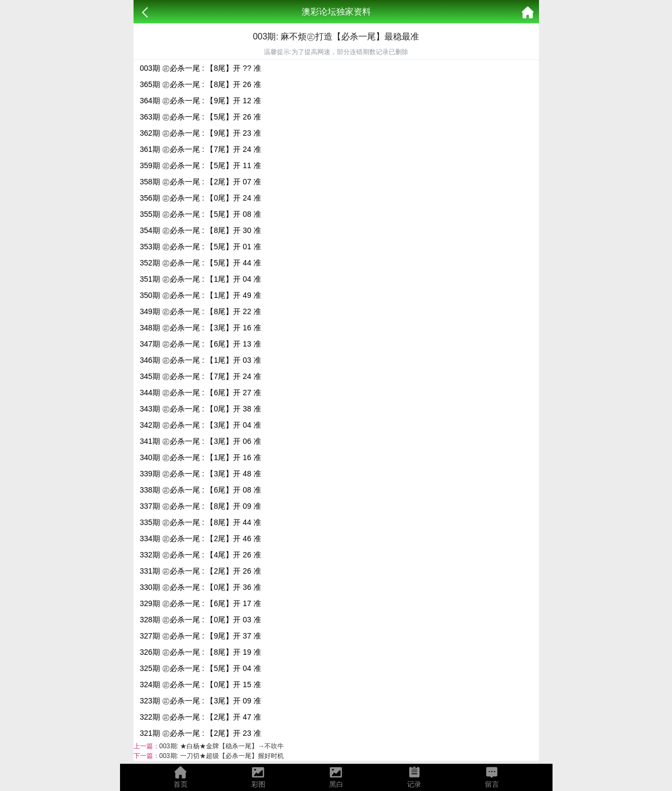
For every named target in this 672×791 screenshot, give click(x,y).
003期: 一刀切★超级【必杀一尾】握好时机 (222, 756)
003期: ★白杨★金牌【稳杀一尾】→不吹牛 (222, 746)
